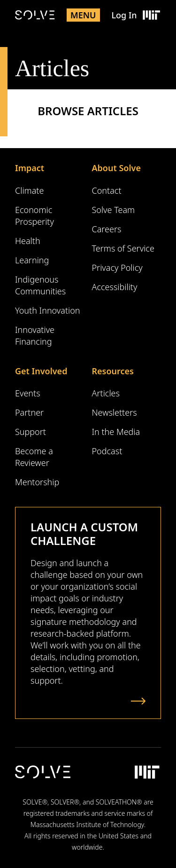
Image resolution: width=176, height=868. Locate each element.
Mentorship (37, 482)
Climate (29, 190)
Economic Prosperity (34, 216)
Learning (32, 260)
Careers (107, 229)
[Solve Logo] (35, 15)
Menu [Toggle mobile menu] (83, 15)
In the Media (116, 432)
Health (28, 241)
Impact (30, 168)
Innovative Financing (35, 335)
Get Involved (41, 371)
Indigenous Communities (40, 285)
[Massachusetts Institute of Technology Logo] (151, 15)
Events (28, 393)
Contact (107, 190)
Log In (124, 15)
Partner (29, 412)
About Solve (116, 168)
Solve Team (114, 210)
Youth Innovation (48, 310)
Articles (106, 393)
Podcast (107, 451)
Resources (113, 371)
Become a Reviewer (34, 457)
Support (31, 432)
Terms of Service (123, 248)
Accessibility (115, 287)
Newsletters (115, 412)
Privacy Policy (117, 268)
